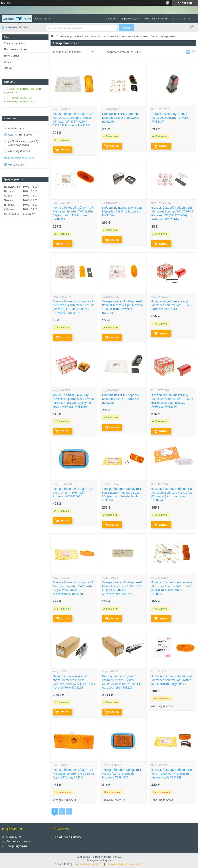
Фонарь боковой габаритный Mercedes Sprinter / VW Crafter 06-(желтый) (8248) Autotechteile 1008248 (73, 588)
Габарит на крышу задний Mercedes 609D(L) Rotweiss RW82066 (121, 118)
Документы (11, 56)
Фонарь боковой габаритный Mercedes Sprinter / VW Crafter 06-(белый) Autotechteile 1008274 (172, 495)
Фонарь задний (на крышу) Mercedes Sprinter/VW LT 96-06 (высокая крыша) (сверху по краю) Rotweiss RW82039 (74, 401)
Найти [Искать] (126, 28)
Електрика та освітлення (99, 36)
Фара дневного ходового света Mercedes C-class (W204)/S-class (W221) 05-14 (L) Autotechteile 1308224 (74, 682)
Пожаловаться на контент (88, 864)
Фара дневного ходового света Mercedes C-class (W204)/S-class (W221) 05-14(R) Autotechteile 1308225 (123, 682)
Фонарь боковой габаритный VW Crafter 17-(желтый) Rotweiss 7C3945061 (122, 774)
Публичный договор (68, 837)
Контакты (188, 18)
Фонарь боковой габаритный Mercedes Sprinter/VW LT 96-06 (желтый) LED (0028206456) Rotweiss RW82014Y (74, 307)
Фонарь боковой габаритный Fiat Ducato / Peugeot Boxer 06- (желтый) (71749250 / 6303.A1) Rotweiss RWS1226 (73, 120)
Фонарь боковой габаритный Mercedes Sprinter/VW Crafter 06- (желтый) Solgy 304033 (172, 680)
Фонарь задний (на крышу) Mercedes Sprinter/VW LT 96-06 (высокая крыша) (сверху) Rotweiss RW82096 (172, 401)
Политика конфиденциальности (124, 864)
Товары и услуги (129, 18)
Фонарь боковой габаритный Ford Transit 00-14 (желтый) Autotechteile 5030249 (172, 774)
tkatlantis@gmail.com (21, 158)
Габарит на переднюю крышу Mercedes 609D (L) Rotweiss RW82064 (122, 211)
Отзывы (9, 68)
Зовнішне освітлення (133, 36)
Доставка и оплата (157, 18)
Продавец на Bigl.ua (99, 860)
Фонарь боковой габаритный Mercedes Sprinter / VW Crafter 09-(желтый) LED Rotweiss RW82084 (73, 213)
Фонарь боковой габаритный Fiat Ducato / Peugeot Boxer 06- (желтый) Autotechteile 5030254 (122, 495)
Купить (65, 150)
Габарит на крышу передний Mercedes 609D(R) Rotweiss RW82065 (122, 399)
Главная (110, 18)
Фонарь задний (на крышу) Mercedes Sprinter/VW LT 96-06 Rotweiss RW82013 (172, 305)
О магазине (13, 837)
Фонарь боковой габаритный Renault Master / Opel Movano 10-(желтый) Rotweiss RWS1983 (122, 307)
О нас (175, 18)
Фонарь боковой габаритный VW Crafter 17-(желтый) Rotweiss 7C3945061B (73, 493)
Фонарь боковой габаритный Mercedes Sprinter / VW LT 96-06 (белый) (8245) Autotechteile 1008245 (122, 588)
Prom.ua (117, 857)
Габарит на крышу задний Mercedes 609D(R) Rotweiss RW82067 (170, 118)
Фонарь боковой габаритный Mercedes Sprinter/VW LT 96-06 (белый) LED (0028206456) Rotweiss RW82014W (172, 213)
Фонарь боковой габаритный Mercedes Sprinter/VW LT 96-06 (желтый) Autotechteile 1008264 (172, 588)
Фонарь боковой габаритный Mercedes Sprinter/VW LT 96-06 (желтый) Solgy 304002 (74, 774)
